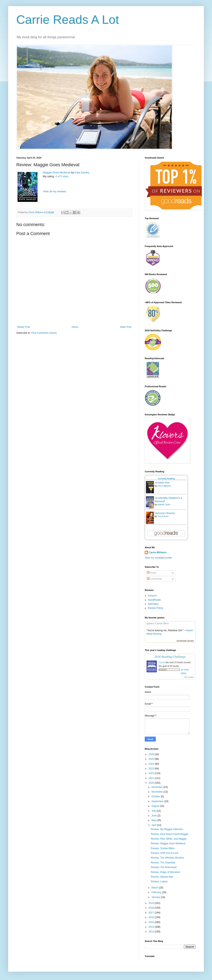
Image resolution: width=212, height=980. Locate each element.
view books (189, 677)
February (157, 892)
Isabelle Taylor (164, 505)
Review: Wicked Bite (162, 877)
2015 (152, 922)
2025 (152, 759)
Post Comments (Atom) (44, 333)
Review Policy (155, 608)
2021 (152, 778)
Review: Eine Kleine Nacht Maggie (170, 834)
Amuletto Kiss (162, 483)
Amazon (152, 596)
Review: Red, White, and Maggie (169, 839)
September (158, 801)
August (156, 806)
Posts (152, 573)
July (154, 811)
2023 (152, 769)
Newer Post (24, 327)
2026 (152, 754)
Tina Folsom (163, 516)
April (154, 825)
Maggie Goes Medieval (57, 172)
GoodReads (154, 600)
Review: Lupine (159, 882)
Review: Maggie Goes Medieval (168, 843)
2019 (152, 903)
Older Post (126, 327)
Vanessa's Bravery (165, 513)
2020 (152, 783)
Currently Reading (166, 479)
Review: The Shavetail (163, 863)
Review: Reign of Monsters (165, 872)
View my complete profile (158, 558)
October (156, 796)
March (155, 888)
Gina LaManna (164, 486)
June (154, 816)
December (157, 787)
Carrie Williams (158, 552)
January (156, 897)
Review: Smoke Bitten (163, 848)
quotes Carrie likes (158, 623)
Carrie (162, 662)
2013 (152, 932)
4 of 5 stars (62, 176)
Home (75, 327)
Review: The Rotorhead (164, 867)
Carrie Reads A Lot (68, 20)
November (157, 792)
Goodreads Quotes (185, 641)
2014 (152, 927)
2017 (152, 913)
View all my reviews (55, 191)
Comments (154, 579)
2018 (152, 908)
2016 (152, 917)
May (154, 820)
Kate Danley (82, 172)
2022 (152, 773)
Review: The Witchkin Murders (167, 858)
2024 (152, 764)
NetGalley (153, 604)
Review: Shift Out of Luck (165, 853)
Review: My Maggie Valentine (167, 829)
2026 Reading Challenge (170, 657)
